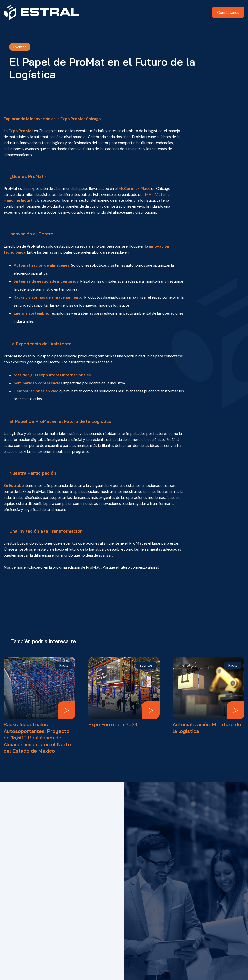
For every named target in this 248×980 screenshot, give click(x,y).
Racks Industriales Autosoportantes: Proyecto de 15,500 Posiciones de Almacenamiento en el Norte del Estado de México (37, 737)
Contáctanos (228, 12)
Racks (64, 665)
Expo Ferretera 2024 (113, 724)
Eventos (20, 47)
